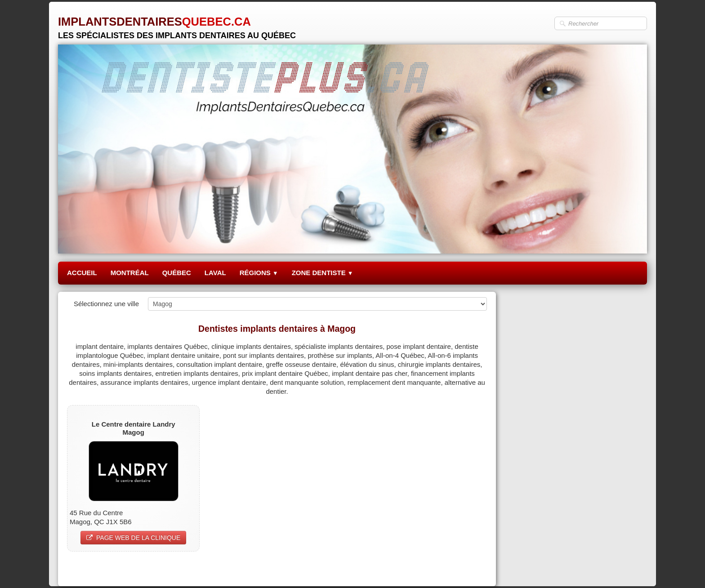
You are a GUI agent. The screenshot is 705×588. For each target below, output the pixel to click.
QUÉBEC (177, 273)
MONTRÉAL (130, 273)
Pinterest (474, 568)
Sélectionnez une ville (106, 304)
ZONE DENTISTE (323, 273)
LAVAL (215, 273)
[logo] (177, 24)
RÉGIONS (259, 273)
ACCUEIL (82, 273)
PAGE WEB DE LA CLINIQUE (133, 538)
